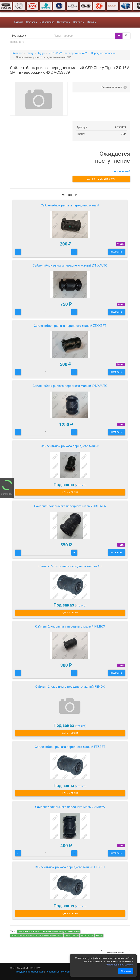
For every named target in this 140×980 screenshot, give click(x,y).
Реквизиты (52, 972)
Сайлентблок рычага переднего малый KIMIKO (70, 626)
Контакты (79, 22)
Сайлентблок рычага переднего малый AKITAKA (70, 506)
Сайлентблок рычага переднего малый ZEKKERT (70, 326)
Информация (47, 22)
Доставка (31, 22)
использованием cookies (119, 965)
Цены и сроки (70, 492)
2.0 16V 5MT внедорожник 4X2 (68, 53)
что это (81, 485)
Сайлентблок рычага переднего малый (70, 205)
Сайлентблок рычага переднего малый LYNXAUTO (70, 265)
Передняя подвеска (103, 53)
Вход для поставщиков (30, 972)
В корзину (116, 252)
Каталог (18, 53)
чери (91, 935)
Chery (30, 53)
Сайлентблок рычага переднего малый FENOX (70, 687)
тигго (75, 935)
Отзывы (92, 22)
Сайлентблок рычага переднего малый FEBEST (70, 747)
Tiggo (41, 53)
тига (83, 935)
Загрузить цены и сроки (101, 179)
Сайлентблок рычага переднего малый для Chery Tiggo (49, 932)
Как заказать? (121, 171)
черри (99, 935)
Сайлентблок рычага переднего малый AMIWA (70, 807)
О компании (64, 22)
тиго (67, 935)
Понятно (126, 971)
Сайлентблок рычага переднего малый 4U (70, 566)
